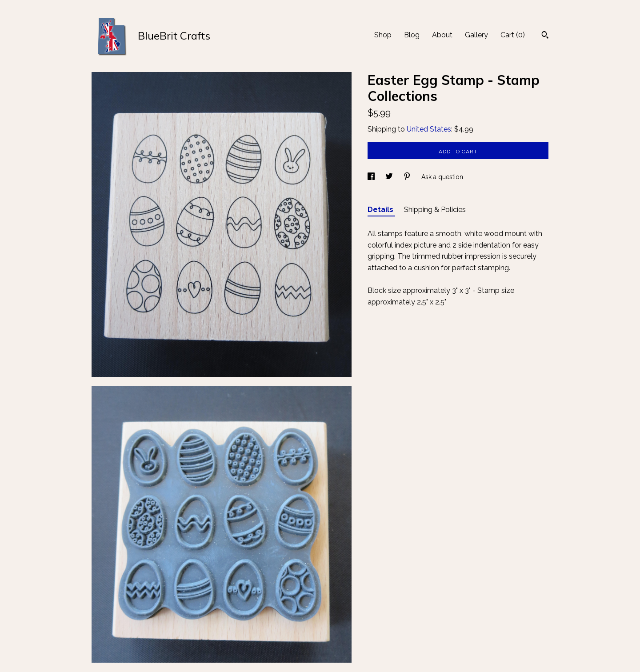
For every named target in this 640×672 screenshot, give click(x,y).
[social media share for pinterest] (408, 177)
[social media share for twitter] (390, 177)
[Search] (545, 36)
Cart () (513, 35)
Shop (383, 35)
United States (429, 129)
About (442, 35)
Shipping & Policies (435, 210)
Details (381, 210)
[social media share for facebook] (372, 177)
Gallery (476, 35)
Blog (412, 35)
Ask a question (442, 177)
